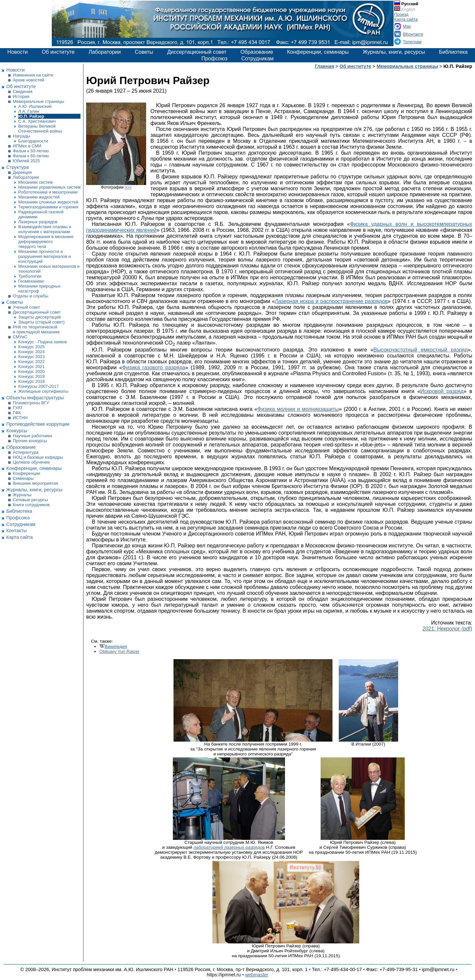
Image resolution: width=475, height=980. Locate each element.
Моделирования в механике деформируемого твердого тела (46, 242)
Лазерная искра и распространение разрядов (331, 301)
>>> (128, 187)
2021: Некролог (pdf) (447, 629)
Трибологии (30, 276)
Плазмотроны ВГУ (31, 403)
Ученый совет (27, 307)
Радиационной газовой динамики (41, 214)
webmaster (257, 975)
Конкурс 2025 (31, 347)
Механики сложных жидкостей (48, 202)
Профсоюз (214, 59)
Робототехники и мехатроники (48, 192)
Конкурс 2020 (31, 371)
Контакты (16, 531)
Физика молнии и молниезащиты (298, 409)
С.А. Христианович (37, 121)
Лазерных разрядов (38, 222)
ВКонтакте (413, 34)
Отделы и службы (31, 296)
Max (407, 26)
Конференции (27, 473)
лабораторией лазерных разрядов (229, 847)
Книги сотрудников (31, 505)
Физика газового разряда (154, 367)
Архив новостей (29, 80)
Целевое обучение (31, 462)
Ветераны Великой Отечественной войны (40, 129)
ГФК (17, 413)
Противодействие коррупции (38, 424)
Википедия (116, 646)
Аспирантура (26, 452)
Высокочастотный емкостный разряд (421, 350)
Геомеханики (31, 281)
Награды (22, 136)
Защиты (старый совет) (41, 322)
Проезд (401, 14)
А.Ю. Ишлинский (35, 106)
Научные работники (32, 436)
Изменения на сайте (33, 75)
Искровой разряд (442, 391)
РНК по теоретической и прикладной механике (36, 329)
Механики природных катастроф (39, 289)
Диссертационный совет (197, 52)
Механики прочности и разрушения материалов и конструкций (44, 256)
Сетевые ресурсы (30, 500)
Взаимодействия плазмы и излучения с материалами (45, 229)
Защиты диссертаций (39, 317)
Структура (17, 167)
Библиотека (453, 52)
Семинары (23, 478)
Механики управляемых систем (49, 187)
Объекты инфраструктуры (35, 398)
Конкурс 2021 (31, 367)
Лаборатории (105, 52)
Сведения (23, 92)
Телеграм (412, 42)
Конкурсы (17, 431)
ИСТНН (20, 418)
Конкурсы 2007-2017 (38, 386)
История (21, 96)
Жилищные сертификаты (43, 391)
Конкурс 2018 (31, 381)
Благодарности (33, 141)
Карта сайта (406, 19)
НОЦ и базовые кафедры (38, 457)
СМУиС (20, 337)
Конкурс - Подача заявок (42, 342)
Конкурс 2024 (31, 352)
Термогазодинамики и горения (48, 207)
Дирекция (22, 172)
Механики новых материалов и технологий (49, 269)
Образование (257, 52)
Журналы (22, 495)
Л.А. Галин (29, 111)
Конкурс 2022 (31, 362)
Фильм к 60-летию (31, 156)
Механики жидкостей (39, 197)
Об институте (58, 52)
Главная (324, 66)
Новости (17, 52)
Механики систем (35, 182)
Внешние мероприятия (36, 483)
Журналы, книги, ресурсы (394, 52)
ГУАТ (18, 408)
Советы (144, 52)
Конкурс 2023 (31, 357)
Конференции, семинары (318, 52)
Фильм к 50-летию (31, 151)
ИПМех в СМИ (27, 146)
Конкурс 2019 (31, 376)
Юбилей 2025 (26, 161)
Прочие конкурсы (30, 441)
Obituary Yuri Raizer (119, 651)
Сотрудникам (258, 59)
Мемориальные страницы (38, 101)
